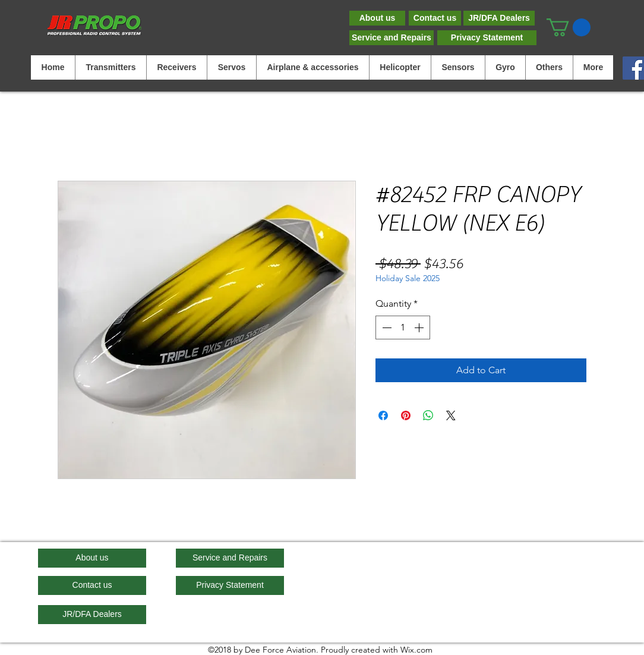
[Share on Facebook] (383, 415)
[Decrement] (386, 327)
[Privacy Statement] (487, 38)
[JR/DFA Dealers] (499, 18)
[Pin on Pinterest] (406, 415)
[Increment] (420, 327)
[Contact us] (435, 18)
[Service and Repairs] (392, 38)
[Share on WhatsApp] (428, 415)
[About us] (377, 18)
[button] (569, 27)
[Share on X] (451, 415)
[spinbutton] (403, 327)
